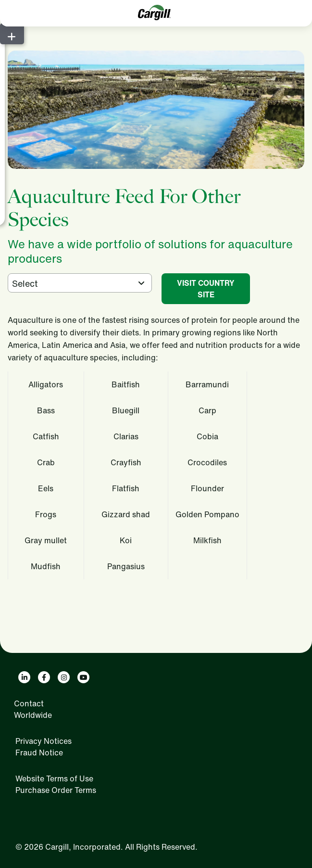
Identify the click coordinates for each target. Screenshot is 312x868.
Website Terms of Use (54, 779)
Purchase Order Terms (56, 790)
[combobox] (80, 283)
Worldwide (33, 715)
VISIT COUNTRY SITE (206, 289)
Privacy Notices (44, 741)
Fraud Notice (39, 753)
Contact (29, 703)
